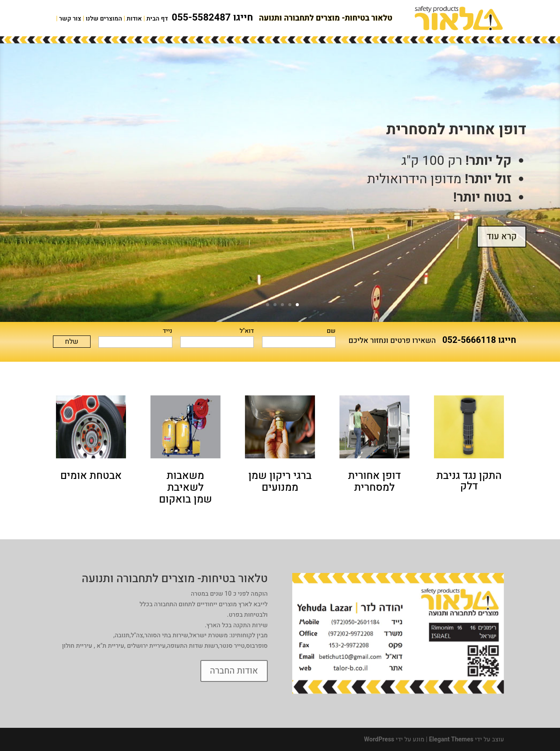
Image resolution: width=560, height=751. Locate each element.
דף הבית (157, 19)
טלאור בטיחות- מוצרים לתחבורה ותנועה (326, 20)
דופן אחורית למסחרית (456, 142)
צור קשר (70, 19)
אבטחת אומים (91, 476)
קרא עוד (502, 248)
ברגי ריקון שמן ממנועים (280, 482)
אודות (135, 19)
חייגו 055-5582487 (213, 19)
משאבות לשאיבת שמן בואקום (185, 487)
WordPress (379, 739)
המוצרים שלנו (104, 19)
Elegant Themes (451, 739)
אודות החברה (234, 671)
